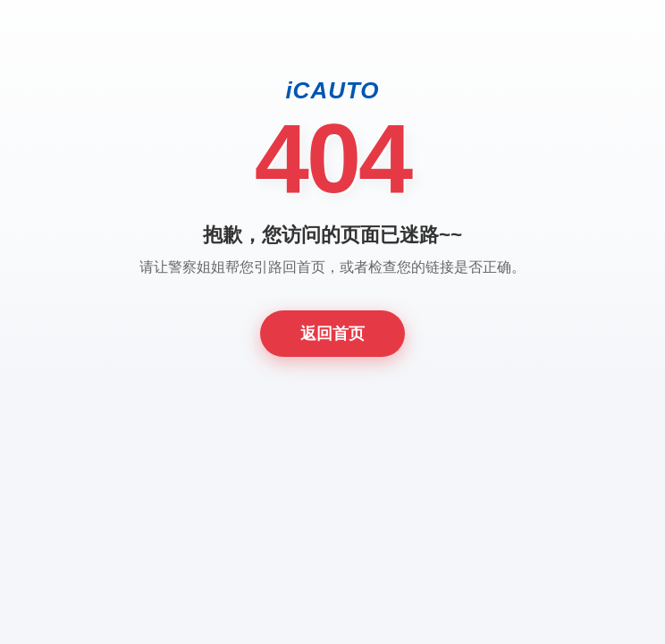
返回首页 (332, 334)
